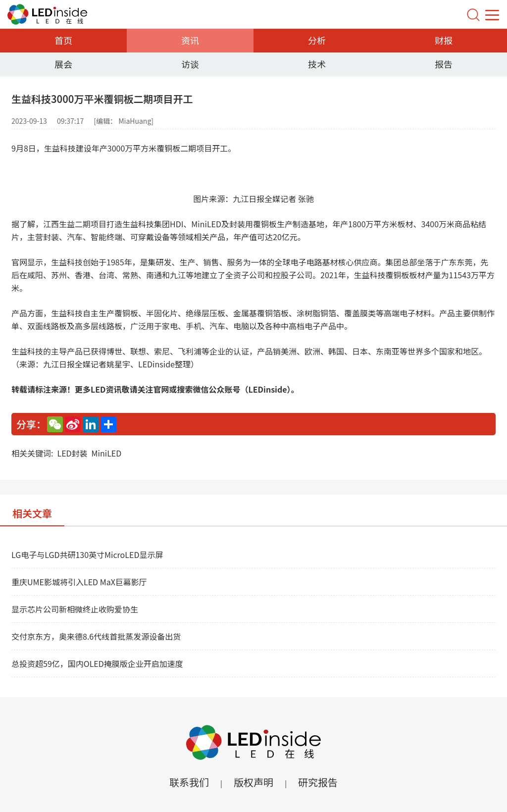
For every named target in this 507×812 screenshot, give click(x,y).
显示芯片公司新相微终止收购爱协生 (75, 609)
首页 (63, 40)
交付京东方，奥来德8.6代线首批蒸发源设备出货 (96, 636)
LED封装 (72, 453)
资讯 (190, 40)
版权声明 (253, 782)
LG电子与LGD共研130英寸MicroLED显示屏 (87, 555)
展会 (63, 64)
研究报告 (318, 782)
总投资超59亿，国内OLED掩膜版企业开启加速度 (97, 663)
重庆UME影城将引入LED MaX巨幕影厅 (79, 582)
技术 (317, 64)
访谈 (190, 64)
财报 (444, 40)
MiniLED (107, 453)
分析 (317, 40)
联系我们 (189, 782)
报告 (444, 64)
